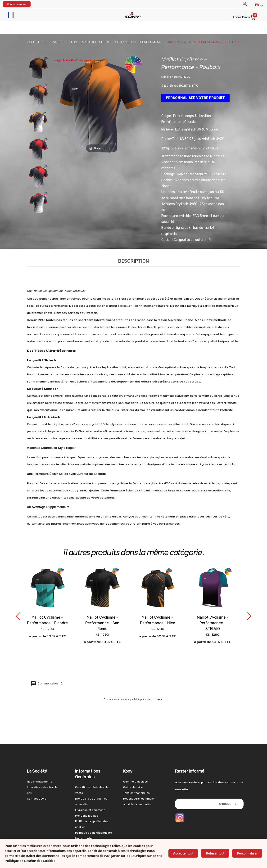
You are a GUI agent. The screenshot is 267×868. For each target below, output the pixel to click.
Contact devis (37, 781)
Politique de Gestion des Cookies (30, 861)
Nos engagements (40, 764)
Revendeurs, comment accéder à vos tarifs (139, 784)
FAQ (30, 776)
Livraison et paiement (90, 793)
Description (133, 244)
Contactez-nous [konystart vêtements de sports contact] (17, 4)
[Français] (259, 6)
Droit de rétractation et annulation (91, 784)
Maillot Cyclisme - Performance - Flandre (47, 603)
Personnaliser (247, 853)
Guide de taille (133, 770)
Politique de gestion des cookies (92, 807)
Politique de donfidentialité (93, 815)
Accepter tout (183, 853)
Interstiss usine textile (42, 770)
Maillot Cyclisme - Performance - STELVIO (213, 606)
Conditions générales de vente (92, 773)
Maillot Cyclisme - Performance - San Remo (102, 606)
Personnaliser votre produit (193, 98)
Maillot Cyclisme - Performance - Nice (158, 603)
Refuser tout (215, 853)
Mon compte (83, 821)
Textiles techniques (136, 776)
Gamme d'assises (136, 764)
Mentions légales (87, 798)
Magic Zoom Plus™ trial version (74, 60)
